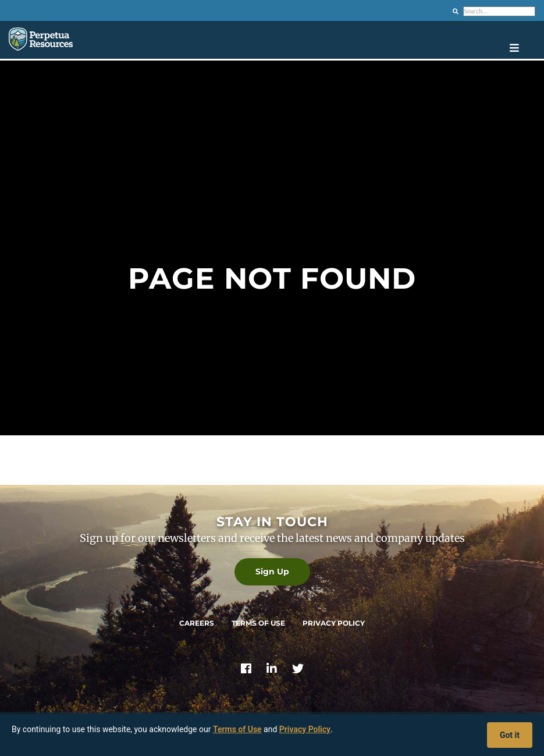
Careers (197, 623)
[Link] (246, 670)
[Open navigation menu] (522, 48)
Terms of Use (258, 623)
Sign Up (272, 572)
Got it (510, 735)
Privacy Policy (334, 623)
